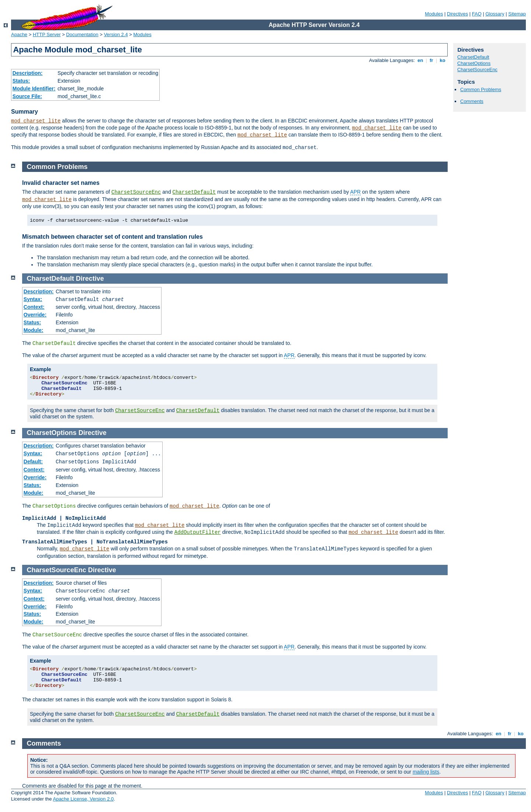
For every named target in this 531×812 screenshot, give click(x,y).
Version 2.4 (116, 34)
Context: (34, 307)
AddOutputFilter (198, 532)
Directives (457, 14)
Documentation (82, 34)
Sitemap (517, 14)
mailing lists (426, 772)
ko (442, 60)
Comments (472, 101)
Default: (33, 462)
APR (355, 192)
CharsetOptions (474, 63)
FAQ (477, 14)
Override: (35, 315)
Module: (34, 330)
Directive (90, 279)
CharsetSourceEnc (477, 70)
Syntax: (33, 299)
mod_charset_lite (36, 121)
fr (432, 60)
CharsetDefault (473, 57)
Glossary (495, 14)
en (420, 60)
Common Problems (481, 89)
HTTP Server (47, 34)
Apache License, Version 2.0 (83, 799)
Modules (434, 14)
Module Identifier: (34, 89)
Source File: (27, 96)
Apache (19, 34)
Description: (28, 73)
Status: (21, 81)
